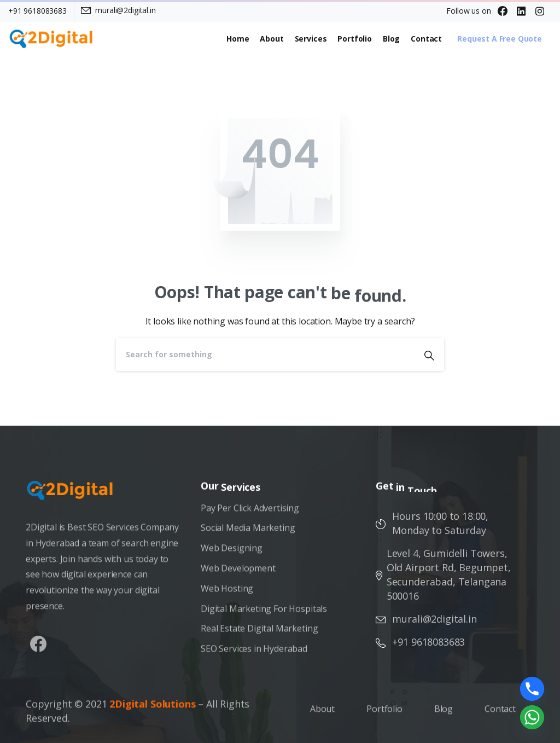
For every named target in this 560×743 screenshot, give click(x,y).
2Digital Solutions (152, 709)
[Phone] (532, 689)
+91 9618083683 (37, 11)
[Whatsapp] (532, 717)
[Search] (265, 355)
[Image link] (75, 496)
